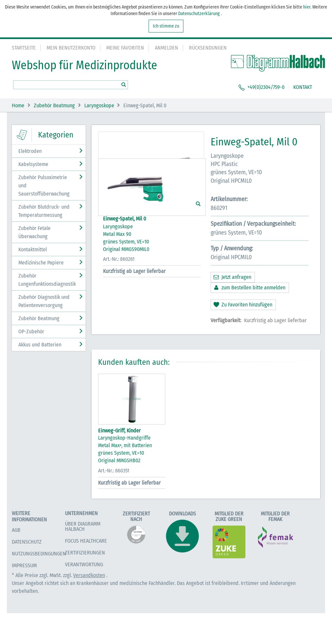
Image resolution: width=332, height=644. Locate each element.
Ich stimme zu (166, 26)
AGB (16, 561)
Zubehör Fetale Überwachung (34, 232)
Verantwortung (84, 595)
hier (307, 7)
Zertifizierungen (85, 583)
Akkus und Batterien (40, 345)
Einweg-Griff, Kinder (119, 461)
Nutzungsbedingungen (39, 584)
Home (18, 105)
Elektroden (30, 151)
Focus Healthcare (86, 571)
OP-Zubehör (31, 332)
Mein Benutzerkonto (71, 48)
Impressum (24, 596)
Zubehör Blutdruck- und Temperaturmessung (44, 211)
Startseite (24, 48)
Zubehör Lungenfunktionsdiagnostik (47, 280)
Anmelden (166, 48)
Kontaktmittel (33, 249)
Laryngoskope (99, 105)
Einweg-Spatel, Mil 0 (124, 300)
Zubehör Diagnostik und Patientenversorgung (44, 301)
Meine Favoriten (125, 48)
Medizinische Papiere (41, 263)
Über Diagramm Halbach (83, 557)
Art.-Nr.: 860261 (119, 340)
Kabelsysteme (33, 164)
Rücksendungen (208, 48)
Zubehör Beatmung (54, 105)
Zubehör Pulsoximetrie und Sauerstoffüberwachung (44, 186)
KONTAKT (303, 87)
